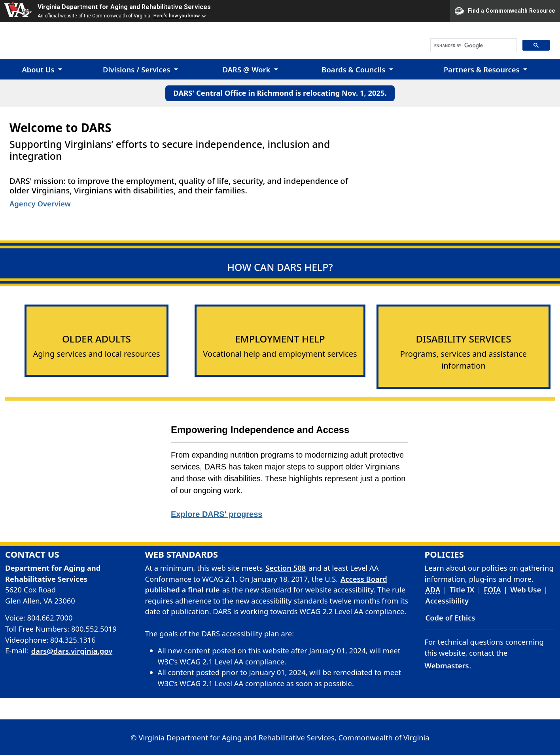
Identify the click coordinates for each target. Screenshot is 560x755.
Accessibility (447, 601)
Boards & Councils (354, 69)
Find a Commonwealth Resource (505, 11)
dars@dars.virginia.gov (72, 651)
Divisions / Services (137, 69)
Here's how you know (177, 16)
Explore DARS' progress (217, 514)
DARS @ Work (248, 69)
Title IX (462, 589)
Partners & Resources (482, 69)
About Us (39, 69)
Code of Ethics (450, 618)
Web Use (526, 589)
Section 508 (286, 568)
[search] (473, 45)
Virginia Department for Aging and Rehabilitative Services (124, 7)
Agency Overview (41, 203)
